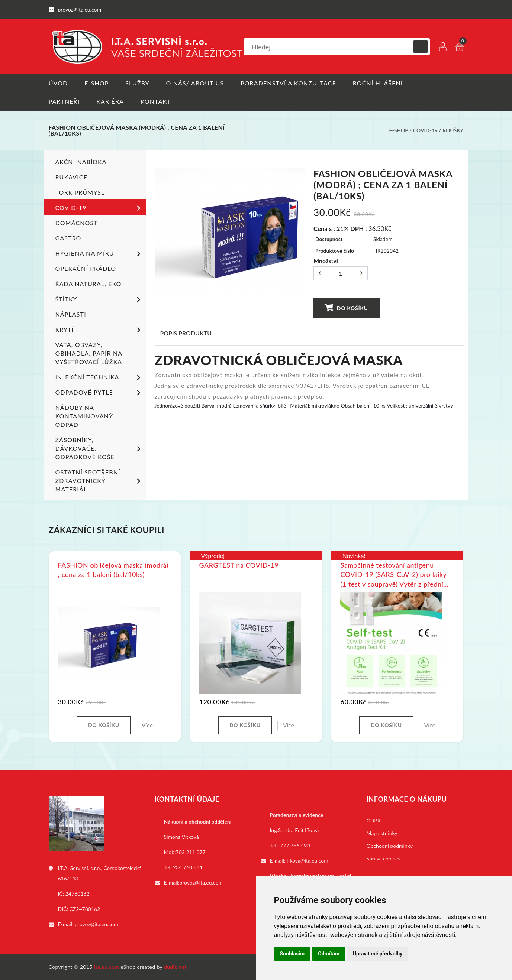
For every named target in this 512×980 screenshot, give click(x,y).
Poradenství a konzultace (289, 83)
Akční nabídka (81, 161)
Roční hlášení (378, 83)
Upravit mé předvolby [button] (378, 954)
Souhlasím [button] (292, 954)
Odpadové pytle (99, 392)
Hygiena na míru (99, 253)
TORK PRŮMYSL (80, 192)
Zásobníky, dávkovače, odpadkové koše (99, 448)
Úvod (58, 83)
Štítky (99, 299)
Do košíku (346, 307)
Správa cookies (384, 858)
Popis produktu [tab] (186, 333)
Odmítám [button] (329, 954)
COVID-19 (425, 130)
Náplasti (71, 314)
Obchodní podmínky (390, 845)
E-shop (96, 83)
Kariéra (110, 101)
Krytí (99, 330)
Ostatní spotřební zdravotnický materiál (99, 480)
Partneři (64, 101)
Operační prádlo (86, 268)
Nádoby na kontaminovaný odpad (84, 416)
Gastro (68, 238)
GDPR (374, 820)
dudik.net (175, 966)
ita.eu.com (107, 966)
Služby (137, 83)
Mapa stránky (382, 833)
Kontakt (156, 101)
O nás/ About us (195, 83)
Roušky (453, 130)
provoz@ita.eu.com (96, 924)
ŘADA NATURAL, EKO (88, 283)
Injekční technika (99, 377)
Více (147, 725)
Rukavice (72, 177)
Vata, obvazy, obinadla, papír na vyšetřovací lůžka (89, 353)
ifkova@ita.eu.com (307, 860)
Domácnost (77, 222)
